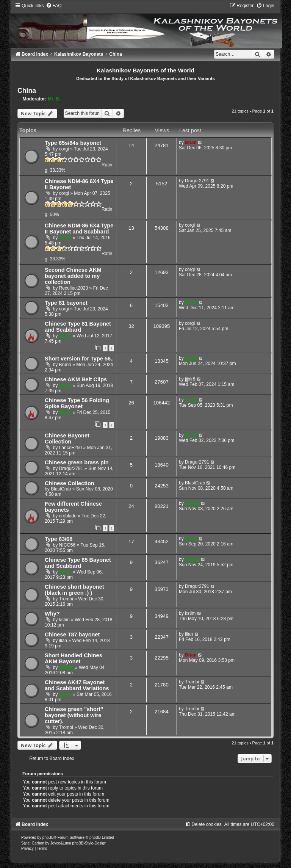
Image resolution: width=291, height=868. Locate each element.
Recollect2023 (74, 288)
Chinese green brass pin (77, 462)
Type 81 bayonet (66, 303)
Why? (52, 614)
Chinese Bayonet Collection (67, 439)
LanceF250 (71, 448)
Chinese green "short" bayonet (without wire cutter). (74, 715)
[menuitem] (54, 6)
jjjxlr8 (190, 379)
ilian (63, 641)
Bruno (65, 365)
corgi (64, 149)
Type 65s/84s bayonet (73, 143)
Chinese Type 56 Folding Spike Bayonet (77, 403)
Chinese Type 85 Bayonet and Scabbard (78, 563)
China (27, 91)
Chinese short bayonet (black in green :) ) (74, 590)
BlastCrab (61, 489)
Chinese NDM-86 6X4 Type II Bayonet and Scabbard (79, 229)
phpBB (48, 837)
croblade (68, 516)
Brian (191, 143)
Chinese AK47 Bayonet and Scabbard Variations (77, 685)
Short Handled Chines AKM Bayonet (74, 658)
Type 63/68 (59, 539)
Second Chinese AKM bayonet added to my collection (73, 276)
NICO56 (67, 545)
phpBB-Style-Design (89, 843)
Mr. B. (54, 99)
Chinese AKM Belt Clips (76, 379)
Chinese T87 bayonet (72, 635)
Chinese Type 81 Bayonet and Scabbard (78, 327)
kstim (64, 620)
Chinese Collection (70, 483)
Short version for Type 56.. (79, 359)
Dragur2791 (197, 181)
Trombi (66, 599)
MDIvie (192, 503)
